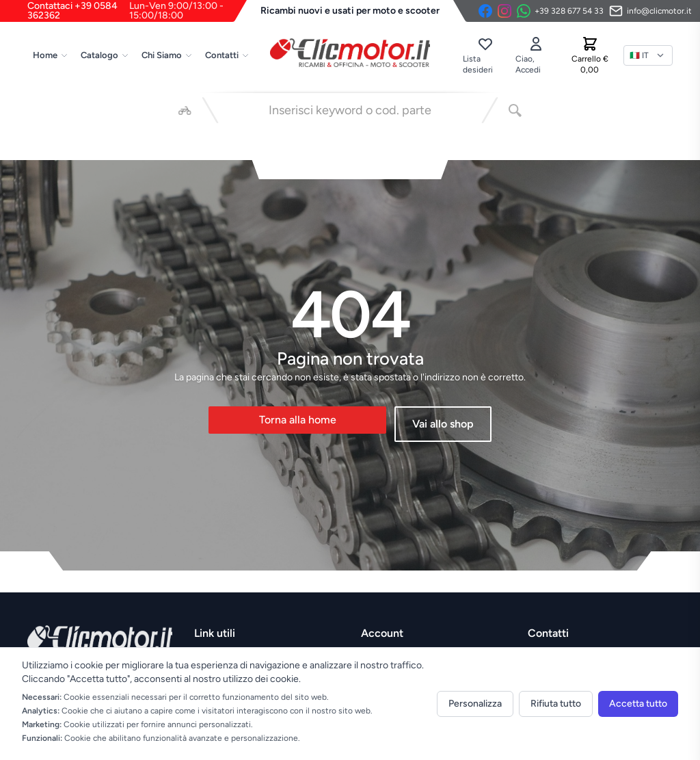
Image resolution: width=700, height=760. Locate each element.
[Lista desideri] (485, 55)
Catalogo (105, 55)
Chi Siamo (167, 55)
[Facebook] (485, 11)
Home (51, 55)
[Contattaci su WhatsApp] (560, 11)
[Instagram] (504, 11)
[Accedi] (536, 55)
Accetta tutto (638, 704)
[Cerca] (515, 110)
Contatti (227, 55)
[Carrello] (590, 55)
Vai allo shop (443, 424)
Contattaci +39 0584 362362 (137, 11)
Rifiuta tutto (556, 704)
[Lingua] (648, 55)
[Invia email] (650, 11)
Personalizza (475, 704)
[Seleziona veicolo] (185, 110)
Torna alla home (298, 420)
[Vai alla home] (350, 53)
